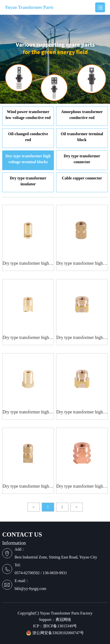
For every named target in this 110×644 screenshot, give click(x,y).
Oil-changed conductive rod (28, 137)
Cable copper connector (82, 178)
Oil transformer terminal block (82, 137)
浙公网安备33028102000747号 (55, 633)
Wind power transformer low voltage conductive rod (28, 115)
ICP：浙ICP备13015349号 (55, 626)
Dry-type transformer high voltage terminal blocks (28, 159)
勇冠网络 (63, 620)
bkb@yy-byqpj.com (30, 589)
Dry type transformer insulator (28, 181)
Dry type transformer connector (82, 159)
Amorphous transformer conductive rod (82, 115)
